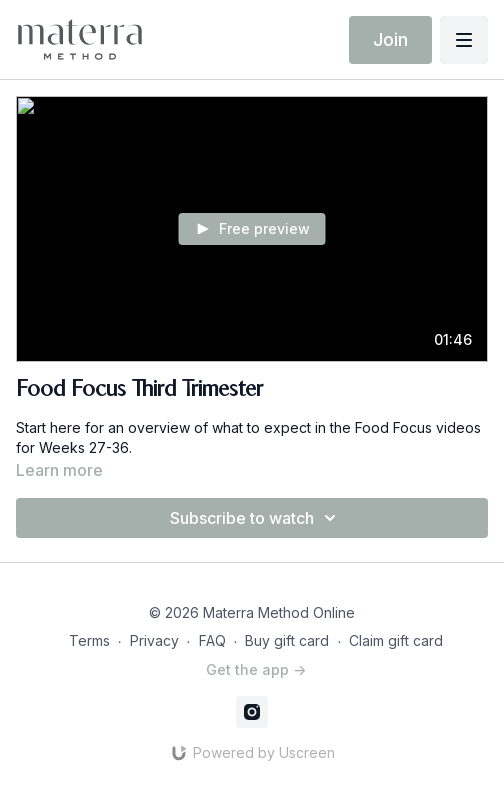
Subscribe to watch (256, 518)
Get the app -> (256, 669)
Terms (89, 640)
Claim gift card (396, 640)
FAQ (212, 640)
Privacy (154, 640)
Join (390, 39)
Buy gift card (287, 640)
